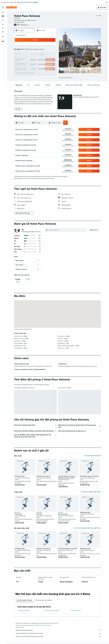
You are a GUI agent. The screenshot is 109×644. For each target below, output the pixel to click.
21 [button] (44, 58)
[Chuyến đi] (3, 36)
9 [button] (52, 50)
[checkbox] (23, 281)
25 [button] (31, 62)
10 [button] (27, 54)
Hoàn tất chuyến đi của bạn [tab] (24, 600)
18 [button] (31, 58)
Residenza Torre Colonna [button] (43, 476)
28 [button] (44, 62)
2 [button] (52, 46)
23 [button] (52, 58)
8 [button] (48, 50)
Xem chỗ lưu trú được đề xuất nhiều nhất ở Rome (87, 528)
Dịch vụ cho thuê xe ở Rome (52, 610)
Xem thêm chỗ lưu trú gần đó (93, 456)
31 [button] (27, 67)
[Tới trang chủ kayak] (11, 7)
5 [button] (35, 50)
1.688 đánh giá (24, 25)
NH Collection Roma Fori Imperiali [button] (89, 476)
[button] (107, 2)
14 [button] (44, 54)
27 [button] (39, 62)
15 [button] (48, 54)
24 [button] (27, 62)
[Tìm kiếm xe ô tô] (3, 20)
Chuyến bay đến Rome (24, 610)
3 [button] (27, 50)
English (36, 2)
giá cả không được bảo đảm (45, 625)
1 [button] (48, 46)
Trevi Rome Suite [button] (63, 514)
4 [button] (31, 50)
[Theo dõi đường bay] (3, 28)
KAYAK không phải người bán (58, 630)
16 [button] (52, 54)
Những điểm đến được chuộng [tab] (43, 600)
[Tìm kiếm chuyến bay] (3, 13)
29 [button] (48, 62)
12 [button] (35, 54)
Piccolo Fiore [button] (18, 514)
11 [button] (31, 54)
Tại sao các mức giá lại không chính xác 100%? (58, 636)
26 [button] (35, 62)
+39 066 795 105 (19, 22)
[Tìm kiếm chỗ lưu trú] (3, 16)
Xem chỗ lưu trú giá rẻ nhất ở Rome (91, 492)
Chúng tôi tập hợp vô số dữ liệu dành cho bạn (58, 633)
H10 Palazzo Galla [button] (20, 476)
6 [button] (39, 50)
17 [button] (27, 58)
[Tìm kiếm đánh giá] (67, 230)
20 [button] (39, 58)
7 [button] (44, 50)
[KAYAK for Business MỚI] (3, 32)
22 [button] (48, 58)
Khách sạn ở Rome (76, 610)
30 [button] (52, 62)
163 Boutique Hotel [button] (85, 512)
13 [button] (39, 54)
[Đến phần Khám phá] (3, 25)
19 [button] (35, 58)
